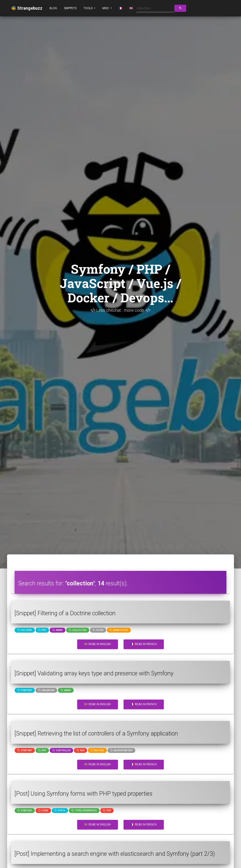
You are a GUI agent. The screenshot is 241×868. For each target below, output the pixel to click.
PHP (42, 630)
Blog (53, 8)
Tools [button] (88, 8)
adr (80, 750)
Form (43, 811)
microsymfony (121, 750)
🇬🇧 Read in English (98, 644)
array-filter (119, 630)
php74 (60, 811)
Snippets (70, 8)
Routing (97, 750)
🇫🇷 (121, 8)
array (58, 630)
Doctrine (25, 630)
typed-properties (84, 811)
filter (98, 630)
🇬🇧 (131, 8)
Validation (46, 690)
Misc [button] (106, 8)
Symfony (25, 690)
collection (78, 630)
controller (61, 750)
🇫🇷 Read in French (144, 644)
